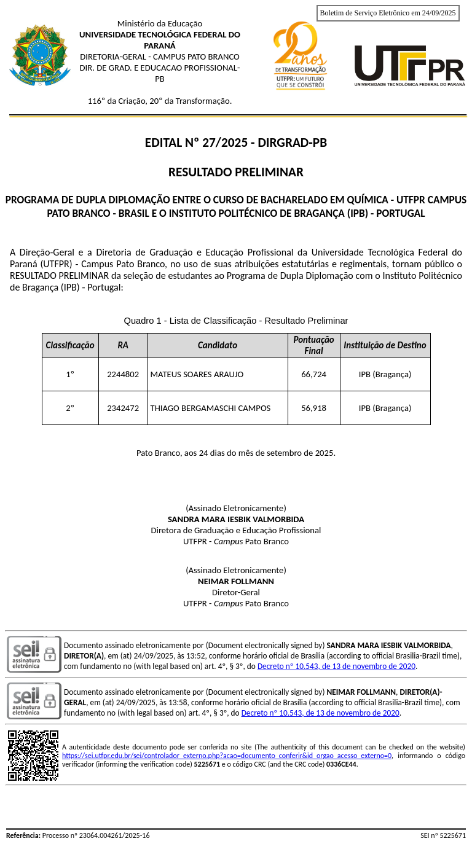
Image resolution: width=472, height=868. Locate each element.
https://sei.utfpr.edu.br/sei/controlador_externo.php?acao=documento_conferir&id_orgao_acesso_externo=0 (227, 756)
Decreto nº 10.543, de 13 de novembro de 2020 (336, 666)
